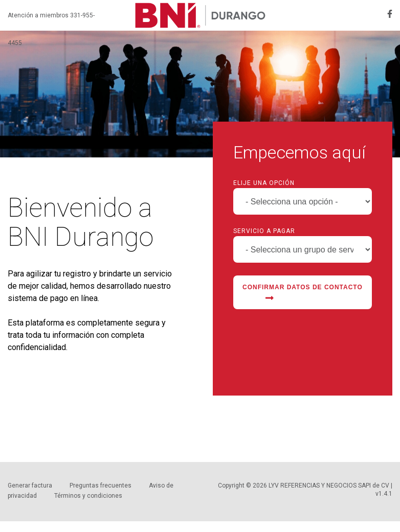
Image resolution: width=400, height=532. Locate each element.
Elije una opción (264, 183)
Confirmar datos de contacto (303, 293)
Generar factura (30, 485)
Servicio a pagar (264, 231)
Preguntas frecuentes (101, 485)
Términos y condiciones (88, 496)
